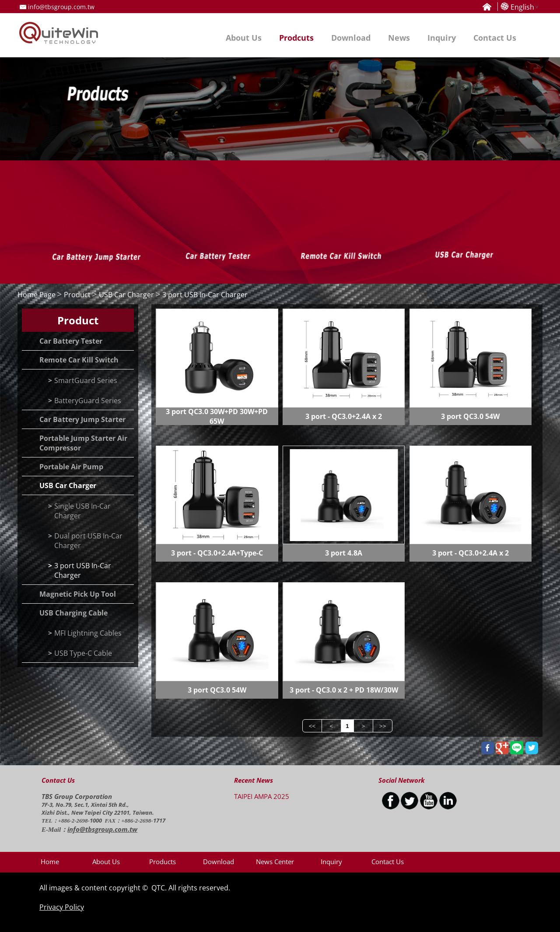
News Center (275, 862)
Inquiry (331, 862)
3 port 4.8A (344, 553)
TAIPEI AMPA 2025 (262, 796)
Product (77, 295)
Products (163, 862)
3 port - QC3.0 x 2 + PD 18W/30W (344, 690)
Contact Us (388, 862)
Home (50, 862)
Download (219, 862)
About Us (106, 862)
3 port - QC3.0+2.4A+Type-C (217, 553)
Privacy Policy (62, 907)
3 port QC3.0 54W (470, 416)
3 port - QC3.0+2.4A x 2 (344, 416)
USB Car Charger (126, 295)
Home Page (37, 295)
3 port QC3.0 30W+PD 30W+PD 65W (217, 416)
